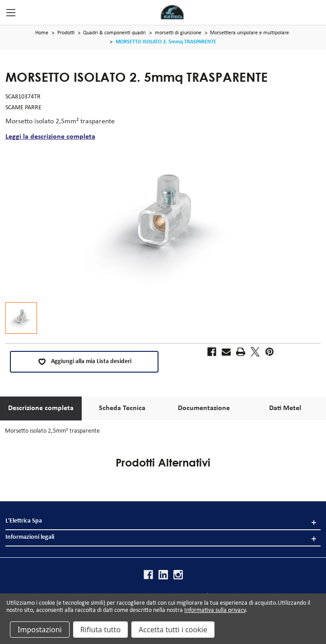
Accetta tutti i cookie (173, 630)
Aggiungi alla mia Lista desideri (84, 362)
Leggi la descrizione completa (50, 137)
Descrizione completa (41, 408)
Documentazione (204, 408)
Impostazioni (40, 630)
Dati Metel (285, 408)
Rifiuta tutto (100, 630)
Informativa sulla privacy (215, 610)
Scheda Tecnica (122, 408)
